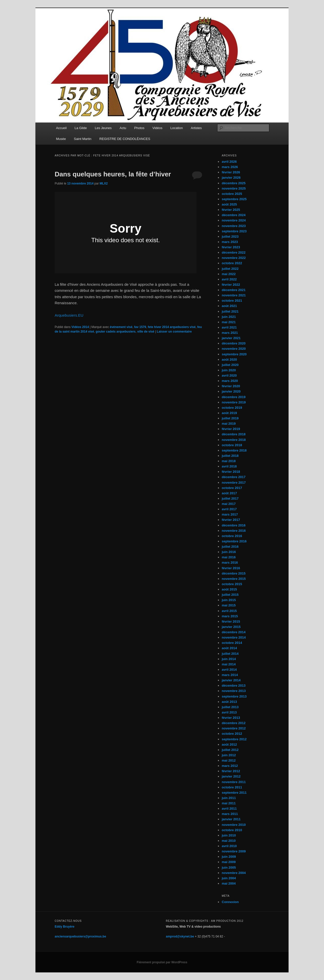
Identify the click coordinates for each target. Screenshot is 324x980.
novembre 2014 (234, 637)
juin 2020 (229, 370)
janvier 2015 (231, 627)
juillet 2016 (230, 547)
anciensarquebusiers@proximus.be (80, 936)
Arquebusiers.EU (69, 315)
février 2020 (231, 386)
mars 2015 (230, 616)
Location (177, 128)
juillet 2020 (230, 365)
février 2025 (231, 210)
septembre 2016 (234, 541)
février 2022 (231, 285)
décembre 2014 (234, 632)
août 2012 (229, 744)
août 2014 (229, 648)
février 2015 (231, 621)
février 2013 (231, 718)
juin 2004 (229, 878)
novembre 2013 (234, 691)
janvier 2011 (231, 819)
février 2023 (231, 247)
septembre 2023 (234, 231)
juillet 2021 (230, 311)
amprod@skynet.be (180, 936)
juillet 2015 (230, 595)
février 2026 (231, 172)
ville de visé (146, 332)
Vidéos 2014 (80, 327)
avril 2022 (229, 279)
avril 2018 (229, 466)
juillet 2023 (230, 237)
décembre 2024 (234, 215)
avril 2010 (229, 846)
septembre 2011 (234, 793)
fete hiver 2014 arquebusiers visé (172, 327)
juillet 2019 (230, 418)
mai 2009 (229, 862)
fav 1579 (140, 327)
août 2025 (229, 204)
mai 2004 (229, 883)
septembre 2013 (234, 696)
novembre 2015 (234, 579)
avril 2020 (229, 375)
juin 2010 (229, 835)
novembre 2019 (234, 402)
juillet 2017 (230, 498)
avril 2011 (229, 809)
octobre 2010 (232, 830)
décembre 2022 (234, 252)
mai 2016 (229, 557)
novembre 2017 (234, 483)
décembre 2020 (234, 343)
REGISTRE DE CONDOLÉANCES (125, 139)
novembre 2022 (234, 258)
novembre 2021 (234, 295)
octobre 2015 (232, 584)
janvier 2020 (231, 391)
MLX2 (104, 183)
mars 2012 (230, 766)
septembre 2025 (234, 199)
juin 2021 (229, 317)
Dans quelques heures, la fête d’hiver (113, 174)
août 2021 (229, 306)
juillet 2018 (230, 456)
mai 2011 (229, 803)
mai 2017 (229, 504)
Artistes (196, 128)
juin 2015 (229, 600)
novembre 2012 (234, 728)
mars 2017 (230, 514)
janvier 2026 (231, 178)
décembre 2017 (234, 477)
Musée (61, 139)
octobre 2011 (232, 787)
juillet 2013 (230, 707)
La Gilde (81, 128)
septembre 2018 (234, 450)
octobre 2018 (232, 445)
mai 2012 (229, 760)
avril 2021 (229, 327)
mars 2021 (230, 333)
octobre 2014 (232, 643)
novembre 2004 (234, 873)
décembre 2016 (234, 525)
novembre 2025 (234, 188)
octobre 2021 (232, 301)
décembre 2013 (234, 686)
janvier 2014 (231, 680)
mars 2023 (230, 242)
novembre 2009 (234, 851)
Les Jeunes (103, 128)
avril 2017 (229, 509)
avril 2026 (229, 162)
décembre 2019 (234, 397)
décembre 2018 (234, 434)
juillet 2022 (230, 269)
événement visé (121, 327)
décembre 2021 (234, 290)
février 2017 (231, 520)
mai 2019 (229, 424)
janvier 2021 (231, 338)
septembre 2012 (234, 739)
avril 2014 (229, 670)
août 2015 (229, 589)
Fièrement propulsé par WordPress (162, 962)
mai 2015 (229, 605)
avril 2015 (229, 611)
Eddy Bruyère (65, 927)
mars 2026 (230, 167)
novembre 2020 (234, 349)
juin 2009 (229, 857)
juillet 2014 (230, 654)
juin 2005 (229, 867)
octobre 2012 (232, 734)
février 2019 (231, 429)
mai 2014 (229, 664)
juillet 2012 (230, 750)
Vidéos (157, 128)
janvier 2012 (231, 776)
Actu (123, 128)
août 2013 (229, 702)
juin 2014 (229, 659)
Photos (139, 128)
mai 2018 (229, 461)
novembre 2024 (234, 220)
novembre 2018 (234, 440)
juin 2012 (229, 755)
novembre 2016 (234, 531)
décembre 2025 (234, 183)
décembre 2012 (234, 723)
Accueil (61, 128)
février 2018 (231, 472)
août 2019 (229, 413)
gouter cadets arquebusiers (116, 332)
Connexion (230, 902)
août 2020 (229, 360)
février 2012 (231, 771)
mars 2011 (230, 814)
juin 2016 (229, 552)
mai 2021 (229, 322)
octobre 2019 (232, 408)
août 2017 (229, 493)
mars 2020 (230, 381)
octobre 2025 (232, 194)
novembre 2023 (234, 226)
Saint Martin (83, 139)
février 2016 (231, 568)
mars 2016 (230, 563)
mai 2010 (229, 841)
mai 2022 (229, 274)
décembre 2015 (234, 573)
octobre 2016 (232, 536)
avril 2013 (229, 712)
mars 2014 (230, 675)
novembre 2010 (234, 825)
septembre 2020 (234, 354)
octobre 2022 (232, 263)
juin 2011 (229, 798)
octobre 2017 (232, 488)
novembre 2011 (234, 782)
